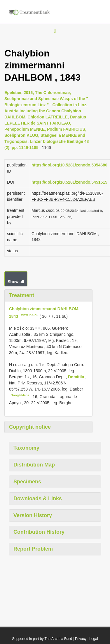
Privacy (81, 639)
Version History (33, 515)
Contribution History (39, 532)
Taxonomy (26, 448)
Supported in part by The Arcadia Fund (42, 639)
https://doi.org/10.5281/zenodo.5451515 (69, 182)
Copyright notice (30, 427)
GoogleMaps (20, 395)
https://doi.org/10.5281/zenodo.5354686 (69, 165)
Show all (16, 282)
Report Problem (33, 549)
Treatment (22, 295)
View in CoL (29, 315)
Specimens (27, 482)
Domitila (77, 377)
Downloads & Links (38, 498)
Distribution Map (34, 465)
